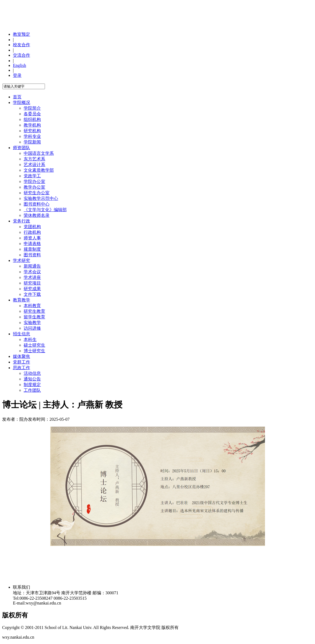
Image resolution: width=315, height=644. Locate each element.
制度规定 (32, 385)
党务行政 (22, 221)
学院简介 (32, 108)
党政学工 (32, 176)
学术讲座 (32, 277)
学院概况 (22, 102)
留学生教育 (34, 317)
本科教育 (32, 306)
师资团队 (22, 148)
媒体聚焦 (22, 356)
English (20, 65)
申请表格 (32, 244)
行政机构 (32, 232)
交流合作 (22, 55)
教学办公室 (34, 187)
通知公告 (32, 379)
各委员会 (32, 114)
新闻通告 (32, 266)
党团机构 (32, 227)
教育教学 (22, 300)
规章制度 (32, 249)
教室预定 (22, 34)
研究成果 (32, 289)
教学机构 (32, 125)
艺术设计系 (34, 165)
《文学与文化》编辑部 (45, 210)
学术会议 (32, 272)
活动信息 (32, 373)
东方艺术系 (34, 159)
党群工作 (22, 362)
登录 (17, 75)
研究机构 (32, 131)
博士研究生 (34, 351)
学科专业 (32, 136)
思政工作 (22, 368)
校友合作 (22, 45)
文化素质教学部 (39, 170)
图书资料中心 (37, 204)
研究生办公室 (37, 193)
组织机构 (32, 119)
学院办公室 (34, 181)
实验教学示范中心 (41, 198)
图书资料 (32, 255)
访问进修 (32, 328)
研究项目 (32, 283)
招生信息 (22, 334)
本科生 (30, 339)
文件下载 (32, 294)
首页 (17, 97)
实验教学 (32, 323)
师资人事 (32, 238)
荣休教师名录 (37, 215)
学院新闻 (32, 142)
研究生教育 (34, 311)
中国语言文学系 (39, 153)
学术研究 (22, 260)
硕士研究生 (34, 345)
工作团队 (32, 390)
